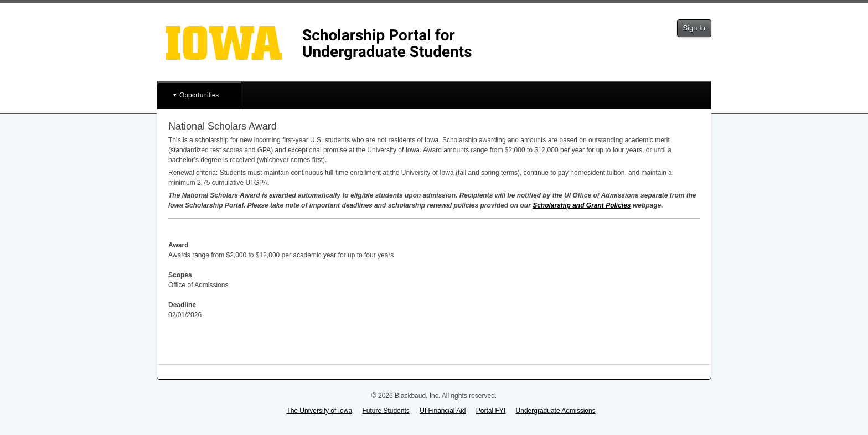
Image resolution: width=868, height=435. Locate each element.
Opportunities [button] (199, 95)
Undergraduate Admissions (556, 411)
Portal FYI (491, 411)
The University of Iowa (319, 411)
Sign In (694, 28)
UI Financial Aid (443, 411)
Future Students (386, 411)
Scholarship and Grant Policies (582, 205)
